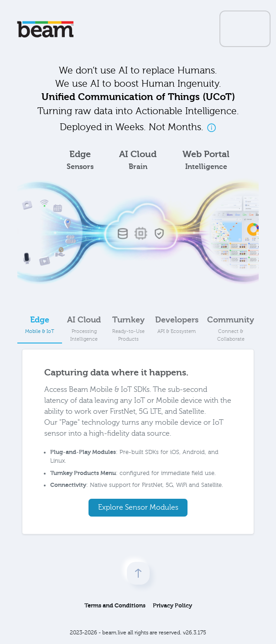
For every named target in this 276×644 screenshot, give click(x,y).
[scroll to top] (138, 573)
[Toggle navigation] (245, 29)
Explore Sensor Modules (138, 507)
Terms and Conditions (115, 605)
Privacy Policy (172, 605)
